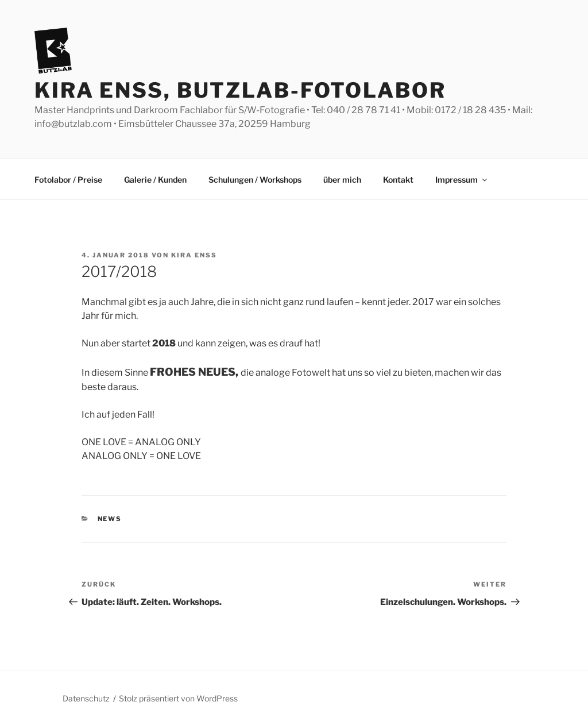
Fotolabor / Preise (68, 180)
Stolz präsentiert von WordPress (178, 698)
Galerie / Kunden (155, 180)
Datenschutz (86, 698)
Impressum (462, 180)
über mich (342, 180)
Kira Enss (194, 255)
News (110, 519)
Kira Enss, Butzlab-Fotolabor (240, 90)
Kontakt (398, 180)
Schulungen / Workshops (255, 180)
